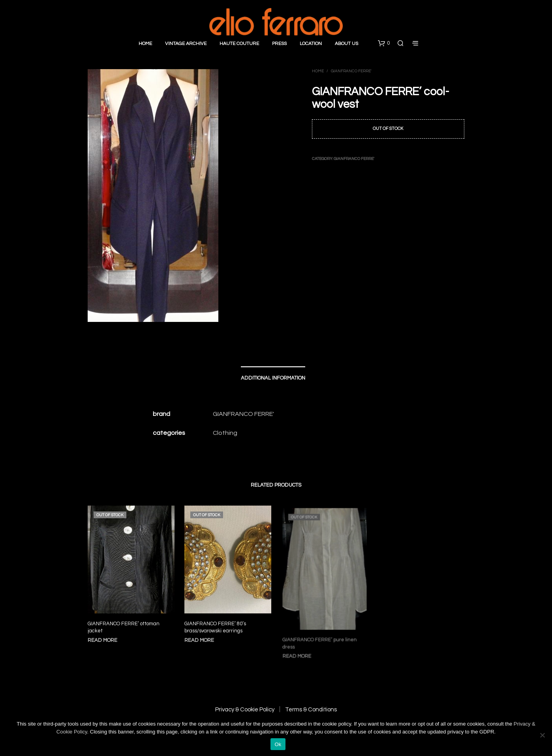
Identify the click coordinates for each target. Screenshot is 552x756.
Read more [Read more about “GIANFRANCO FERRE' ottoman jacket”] (102, 640)
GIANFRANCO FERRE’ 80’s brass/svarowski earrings (216, 624)
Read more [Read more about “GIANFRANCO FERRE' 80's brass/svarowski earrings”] (201, 636)
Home (145, 44)
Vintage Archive (186, 44)
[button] (384, 43)
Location (311, 44)
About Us (346, 44)
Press (279, 44)
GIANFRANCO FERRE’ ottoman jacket (124, 627)
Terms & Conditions (311, 710)
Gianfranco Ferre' (351, 71)
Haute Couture (239, 44)
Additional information (273, 378)
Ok (278, 744)
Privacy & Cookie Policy (245, 710)
